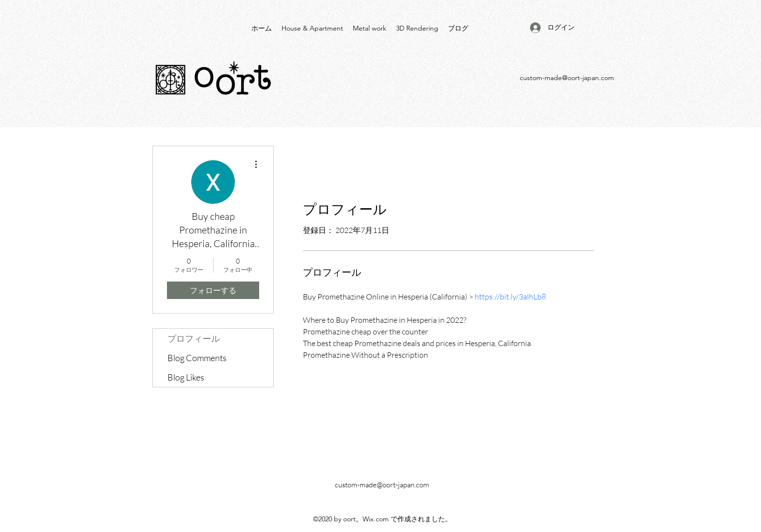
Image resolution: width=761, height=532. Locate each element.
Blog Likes (186, 377)
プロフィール (194, 338)
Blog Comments (197, 358)
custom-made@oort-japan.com (567, 78)
